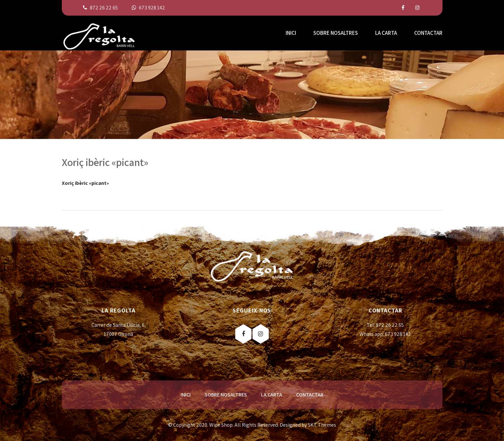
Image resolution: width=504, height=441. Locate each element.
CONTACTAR (428, 33)
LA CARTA (386, 33)
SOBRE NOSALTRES (336, 33)
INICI (291, 33)
